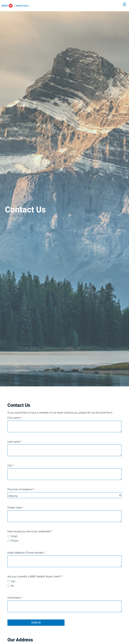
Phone (15, 541)
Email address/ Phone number (23, 553)
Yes (13, 581)
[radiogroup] (64, 539)
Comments (15, 598)
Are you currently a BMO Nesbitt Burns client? (23, 577)
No (12, 586)
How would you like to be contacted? (23, 532)
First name (15, 418)
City (11, 466)
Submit (36, 623)
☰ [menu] (124, 5)
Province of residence (21, 489)
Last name (15, 442)
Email (14, 536)
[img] (64, 193)
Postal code (15, 508)
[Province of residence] (64, 495)
